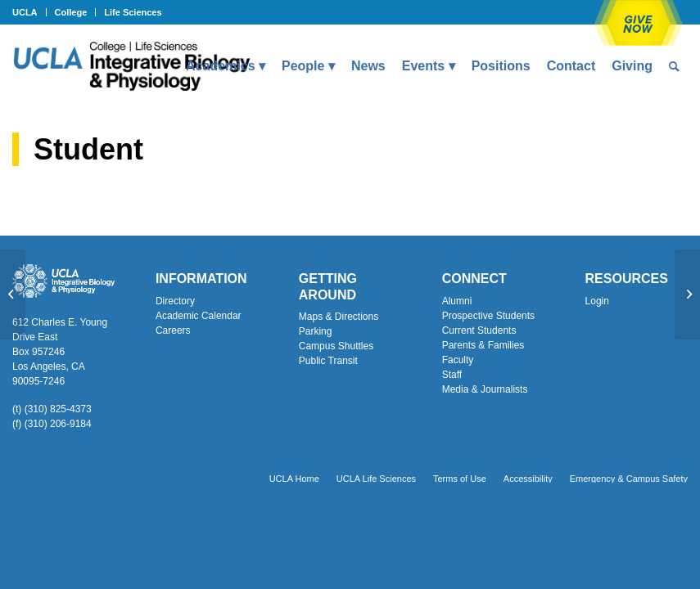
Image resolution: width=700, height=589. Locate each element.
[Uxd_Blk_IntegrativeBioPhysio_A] (131, 66)
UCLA (25, 12)
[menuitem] (29, 12)
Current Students (479, 330)
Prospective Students (488, 316)
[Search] (674, 66)
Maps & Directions (339, 317)
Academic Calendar (199, 316)
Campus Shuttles (336, 346)
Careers (173, 330)
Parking (316, 331)
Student (88, 149)
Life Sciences (133, 12)
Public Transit (328, 361)
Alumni (457, 301)
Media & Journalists (485, 389)
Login (597, 301)
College (71, 12)
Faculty (458, 360)
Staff (452, 375)
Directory (175, 301)
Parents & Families (483, 345)
